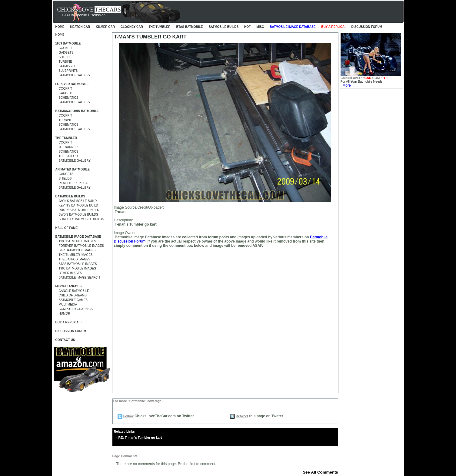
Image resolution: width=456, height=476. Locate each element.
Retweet (242, 416)
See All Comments (320, 472)
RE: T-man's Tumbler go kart (140, 438)
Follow (128, 416)
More (346, 85)
